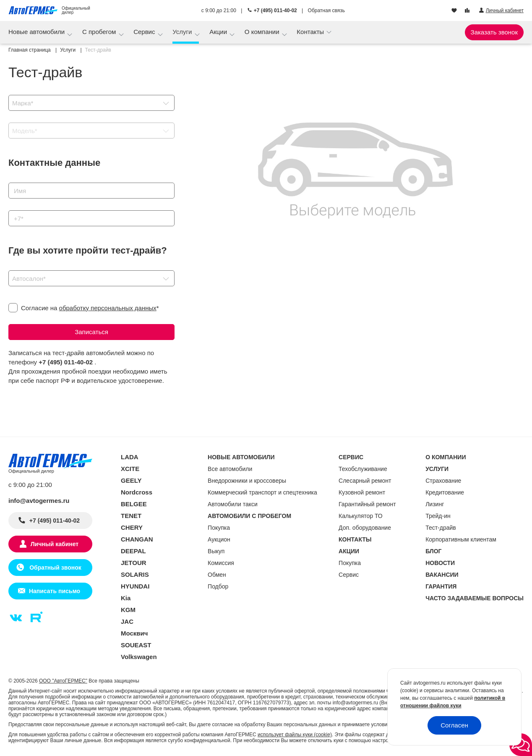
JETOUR (134, 563)
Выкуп (216, 551)
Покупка (219, 528)
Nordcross (137, 492)
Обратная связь (326, 10)
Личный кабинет (55, 544)
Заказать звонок (494, 32)
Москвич (134, 633)
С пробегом (100, 32)
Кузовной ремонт (362, 492)
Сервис (145, 32)
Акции (219, 32)
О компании (263, 32)
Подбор (218, 586)
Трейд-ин (438, 516)
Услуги (183, 32)
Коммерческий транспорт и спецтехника (262, 492)
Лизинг (435, 504)
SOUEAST (136, 645)
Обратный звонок (54, 568)
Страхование (443, 481)
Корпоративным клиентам (461, 539)
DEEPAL (133, 551)
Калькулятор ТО (361, 516)
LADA (130, 457)
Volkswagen (139, 657)
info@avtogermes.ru (39, 501)
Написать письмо (55, 591)
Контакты (311, 32)
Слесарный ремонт (365, 481)
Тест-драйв (441, 528)
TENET (131, 516)
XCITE (130, 469)
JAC (127, 621)
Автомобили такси (233, 504)
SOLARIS (135, 574)
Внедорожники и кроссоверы (247, 481)
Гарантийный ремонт (367, 504)
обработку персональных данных (108, 308)
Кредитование (445, 492)
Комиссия (221, 563)
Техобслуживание (363, 469)
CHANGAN (137, 539)
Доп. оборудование (365, 528)
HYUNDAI (135, 586)
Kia (126, 598)
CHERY (132, 527)
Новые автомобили (37, 32)
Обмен (217, 575)
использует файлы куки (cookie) (295, 735)
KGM (128, 610)
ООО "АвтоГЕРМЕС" (63, 681)
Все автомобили (230, 469)
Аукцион (219, 539)
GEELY (131, 480)
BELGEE (134, 504)
